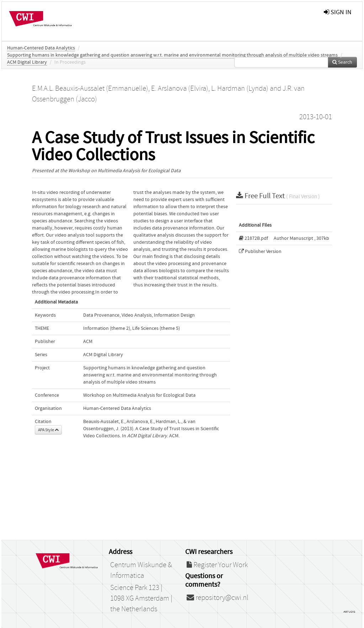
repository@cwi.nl (218, 598)
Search (342, 62)
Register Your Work (217, 565)
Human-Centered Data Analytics (41, 48)
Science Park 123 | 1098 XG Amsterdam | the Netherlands (141, 598)
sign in (338, 12)
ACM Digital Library (27, 62)
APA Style (48, 430)
